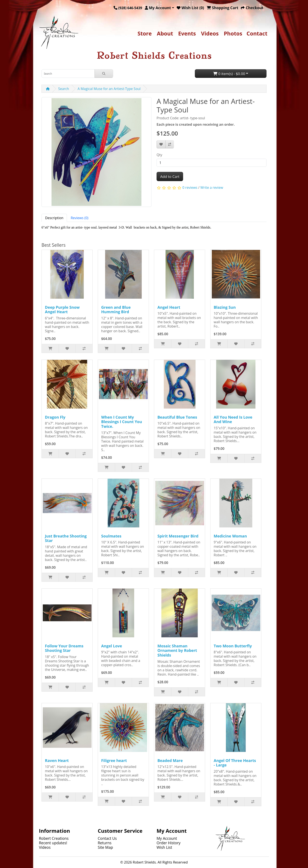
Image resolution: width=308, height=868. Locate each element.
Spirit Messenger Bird (178, 536)
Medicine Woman (230, 536)
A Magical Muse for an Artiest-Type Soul (109, 89)
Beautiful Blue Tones (177, 417)
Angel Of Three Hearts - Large (235, 763)
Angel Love (112, 646)
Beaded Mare (170, 760)
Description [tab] (54, 218)
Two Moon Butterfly (233, 646)
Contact (257, 33)
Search (64, 89)
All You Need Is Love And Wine (233, 419)
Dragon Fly (55, 417)
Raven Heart (57, 760)
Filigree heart (114, 760)
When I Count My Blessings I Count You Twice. (122, 422)
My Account (167, 838)
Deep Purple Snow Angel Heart (62, 310)
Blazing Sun (225, 307)
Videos (210, 33)
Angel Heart (169, 307)
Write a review (212, 188)
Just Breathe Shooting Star (66, 538)
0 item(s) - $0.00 (229, 74)
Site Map (105, 847)
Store (145, 33)
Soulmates (111, 536)
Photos (233, 33)
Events (187, 33)
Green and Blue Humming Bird (116, 310)
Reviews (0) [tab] (79, 218)
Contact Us (107, 838)
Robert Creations (54, 838)
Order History (169, 843)
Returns (105, 843)
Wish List (164, 847)
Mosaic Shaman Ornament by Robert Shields (177, 650)
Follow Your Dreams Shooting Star (64, 648)
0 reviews (190, 188)
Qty (159, 155)
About (165, 33)
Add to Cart (170, 176)
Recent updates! (53, 843)
